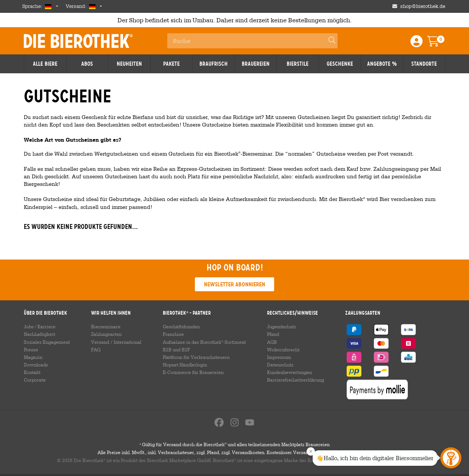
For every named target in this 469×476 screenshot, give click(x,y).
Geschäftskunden (181, 326)
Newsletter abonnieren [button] (234, 284)
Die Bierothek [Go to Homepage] (78, 41)
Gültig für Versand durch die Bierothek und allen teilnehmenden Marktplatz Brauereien (234, 447)
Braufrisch (214, 64)
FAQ (96, 349)
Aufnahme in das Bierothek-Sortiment (204, 342)
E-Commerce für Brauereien (193, 372)
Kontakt (32, 372)
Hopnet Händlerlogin (185, 365)
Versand (100, 342)
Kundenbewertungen (289, 372)
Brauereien (256, 64)
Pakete (171, 64)
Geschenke (340, 64)
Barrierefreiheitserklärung (295, 380)
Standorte (424, 64)
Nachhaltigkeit (39, 334)
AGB (272, 342)
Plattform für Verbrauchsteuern (196, 357)
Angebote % (382, 64)
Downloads (36, 365)
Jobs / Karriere (40, 326)
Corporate (35, 380)
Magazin (33, 357)
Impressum (279, 357)
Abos (87, 64)
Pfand (273, 334)
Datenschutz (280, 365)
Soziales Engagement (47, 342)
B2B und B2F (176, 349)
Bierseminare (106, 326)
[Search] (329, 41)
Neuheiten (129, 64)
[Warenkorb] (438, 44)
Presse (31, 349)
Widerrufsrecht (283, 349)
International (127, 342)
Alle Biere (45, 64)
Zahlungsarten (106, 334)
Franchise (173, 334)
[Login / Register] (417, 44)
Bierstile (298, 64)
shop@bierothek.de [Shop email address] (423, 6)
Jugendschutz (282, 326)
